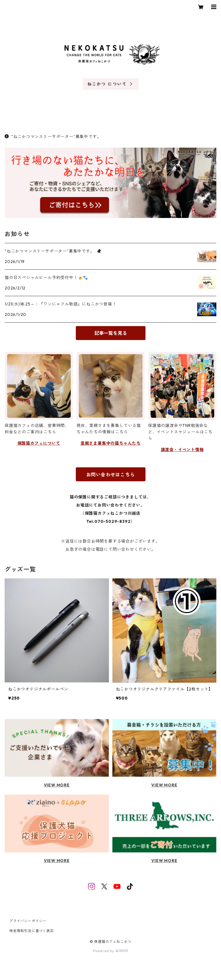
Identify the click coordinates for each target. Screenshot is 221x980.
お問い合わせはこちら (111, 475)
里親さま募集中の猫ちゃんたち (110, 443)
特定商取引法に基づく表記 (32, 931)
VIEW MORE (57, 785)
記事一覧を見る (111, 333)
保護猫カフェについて (39, 443)
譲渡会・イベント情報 (182, 450)
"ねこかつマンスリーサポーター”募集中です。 (53, 137)
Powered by (110, 951)
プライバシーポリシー (28, 921)
